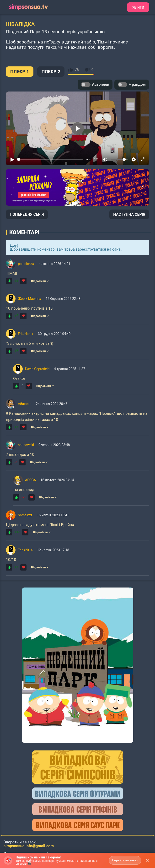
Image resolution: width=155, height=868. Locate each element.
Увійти (138, 7)
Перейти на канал (125, 860)
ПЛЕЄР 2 (51, 72)
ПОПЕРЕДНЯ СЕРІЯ (27, 214)
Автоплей (95, 85)
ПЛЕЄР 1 (20, 72)
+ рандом (132, 85)
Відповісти (40, 281)
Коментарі (24, 232)
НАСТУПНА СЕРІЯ (129, 214)
